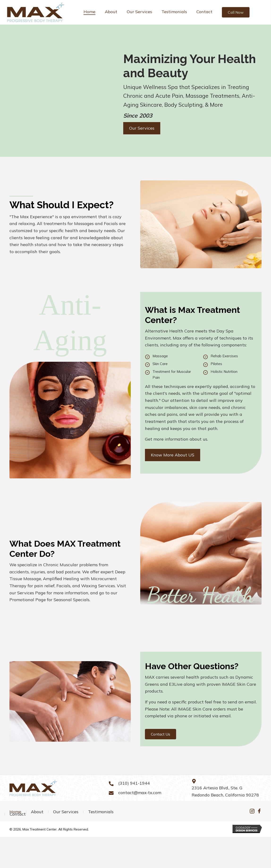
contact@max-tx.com (140, 793)
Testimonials (101, 812)
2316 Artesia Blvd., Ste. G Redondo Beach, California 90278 (225, 791)
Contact (18, 814)
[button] (236, 12)
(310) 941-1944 (134, 783)
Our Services (66, 812)
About (37, 812)
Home (15, 812)
